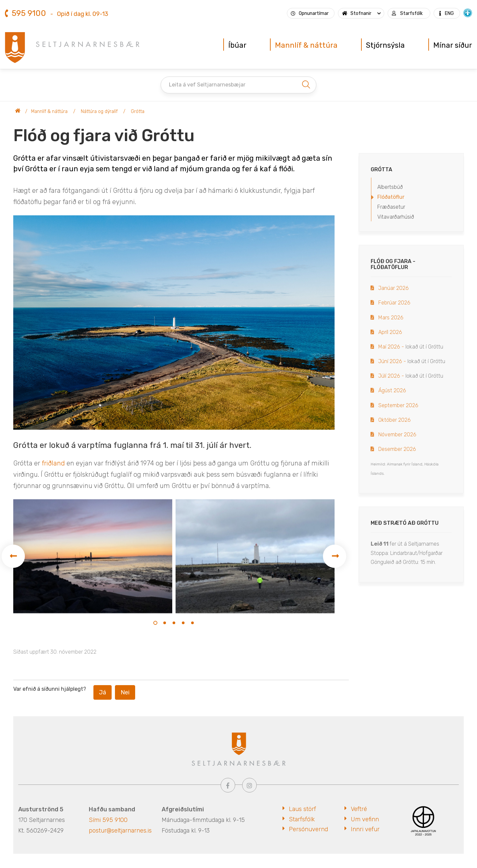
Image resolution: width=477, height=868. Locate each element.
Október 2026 (395, 420)
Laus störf (302, 809)
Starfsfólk (302, 819)
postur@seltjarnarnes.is (120, 831)
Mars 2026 (391, 318)
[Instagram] (249, 785)
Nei (125, 692)
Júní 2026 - (392, 361)
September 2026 (398, 405)
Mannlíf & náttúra (49, 111)
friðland (53, 463)
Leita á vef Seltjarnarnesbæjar (207, 85)
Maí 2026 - (391, 347)
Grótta (138, 111)
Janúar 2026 (394, 288)
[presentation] (13, 556)
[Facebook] (228, 785)
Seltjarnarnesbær (18, 112)
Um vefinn (365, 819)
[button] (155, 623)
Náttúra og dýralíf (99, 111)
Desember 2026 (397, 449)
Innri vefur (365, 829)
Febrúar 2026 (394, 303)
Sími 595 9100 (108, 820)
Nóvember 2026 (397, 434)
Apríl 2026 (390, 332)
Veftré (359, 809)
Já (103, 692)
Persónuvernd (308, 829)
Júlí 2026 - (392, 376)
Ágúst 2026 (392, 390)
